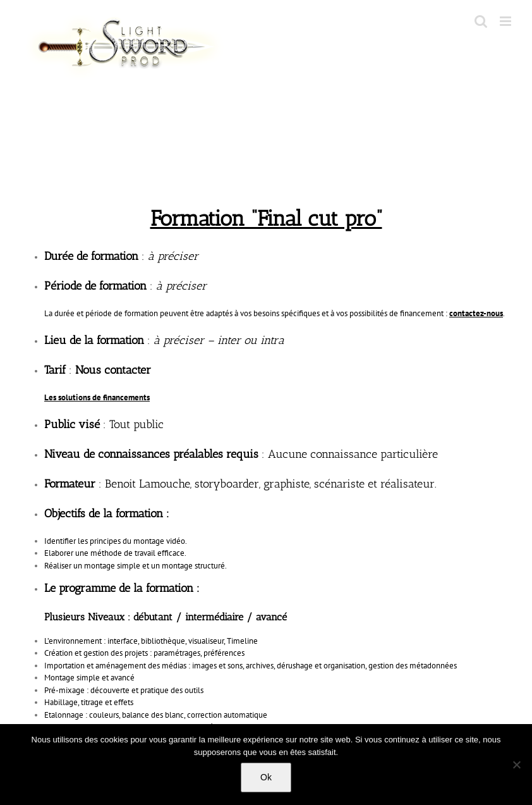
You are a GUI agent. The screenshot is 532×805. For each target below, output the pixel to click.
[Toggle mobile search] (481, 21)
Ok (266, 777)
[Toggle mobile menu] (506, 21)
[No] (516, 765)
